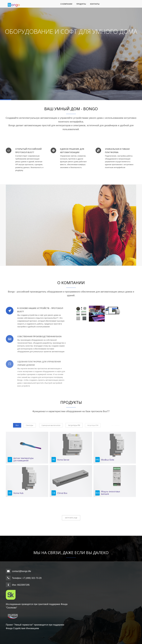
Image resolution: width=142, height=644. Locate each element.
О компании (66, 5)
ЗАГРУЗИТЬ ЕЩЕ (71, 518)
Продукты (81, 5)
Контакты (95, 5)
